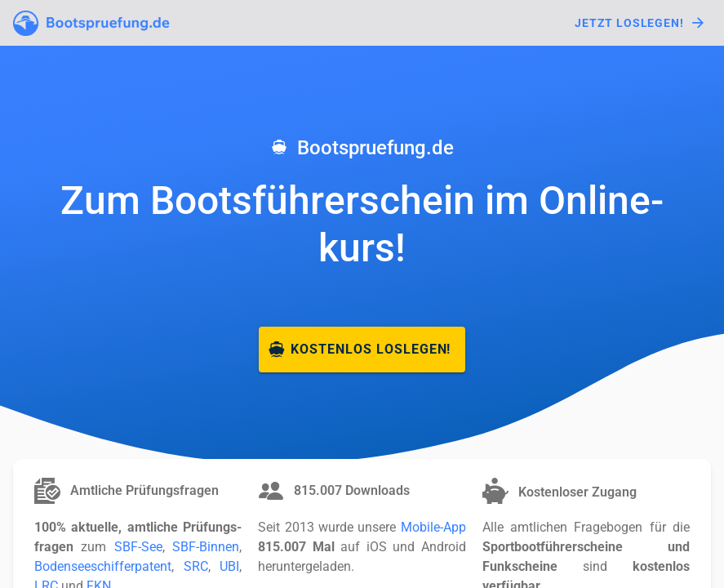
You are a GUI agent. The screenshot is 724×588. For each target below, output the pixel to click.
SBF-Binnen (206, 547)
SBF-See (138, 547)
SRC (196, 566)
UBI (229, 566)
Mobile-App (433, 527)
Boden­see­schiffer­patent (103, 566)
